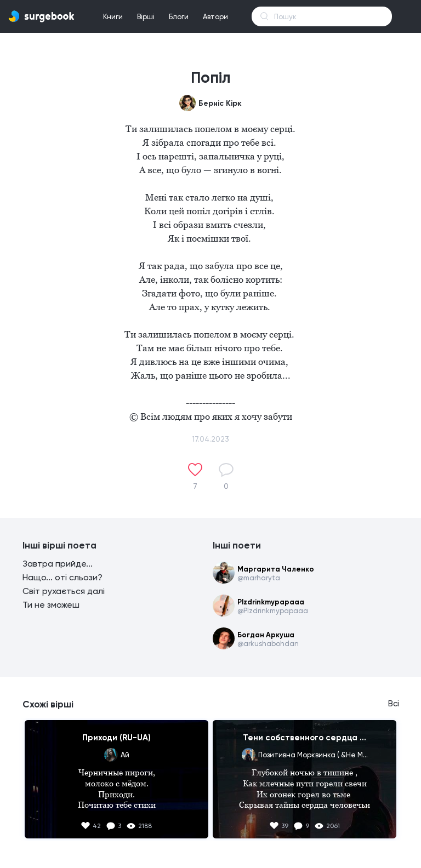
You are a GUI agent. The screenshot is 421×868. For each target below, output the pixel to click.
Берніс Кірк (220, 103)
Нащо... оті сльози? (62, 577)
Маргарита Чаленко (276, 569)
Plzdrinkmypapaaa (271, 602)
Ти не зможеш (51, 605)
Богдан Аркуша (266, 635)
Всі (394, 704)
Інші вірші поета (59, 545)
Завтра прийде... (58, 564)
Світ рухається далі (64, 591)
